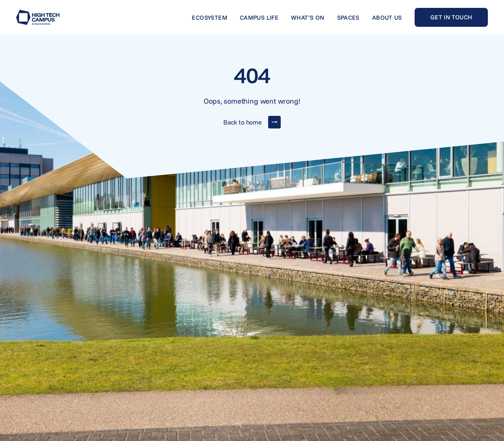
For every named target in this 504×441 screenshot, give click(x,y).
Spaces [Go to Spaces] (348, 18)
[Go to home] (38, 17)
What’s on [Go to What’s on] (308, 18)
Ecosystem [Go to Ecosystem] (209, 18)
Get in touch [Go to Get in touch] (451, 17)
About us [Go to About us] (387, 18)
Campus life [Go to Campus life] (259, 18)
